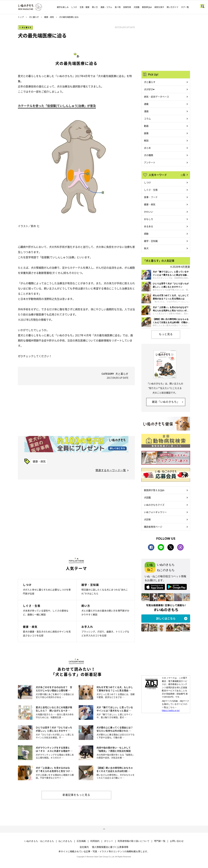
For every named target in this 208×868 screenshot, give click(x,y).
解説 (146, 140)
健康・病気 (49, 17)
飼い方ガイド (173, 7)
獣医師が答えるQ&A (154, 490)
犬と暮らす (34, 17)
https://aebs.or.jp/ (171, 710)
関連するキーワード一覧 (111, 470)
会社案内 (84, 847)
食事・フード (151, 197)
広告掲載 (81, 841)
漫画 (146, 111)
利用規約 (95, 841)
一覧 (183, 175)
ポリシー (109, 841)
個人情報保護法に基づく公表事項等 (110, 847)
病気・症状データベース (156, 97)
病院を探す (159, 7)
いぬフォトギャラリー (155, 512)
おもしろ (149, 219)
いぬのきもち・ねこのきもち (39, 841)
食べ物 (118, 7)
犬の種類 (149, 155)
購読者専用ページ (153, 527)
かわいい (149, 212)
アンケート (150, 162)
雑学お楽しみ (63, 7)
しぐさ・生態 (151, 190)
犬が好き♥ (149, 89)
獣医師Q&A (147, 7)
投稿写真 (127, 7)
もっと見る (166, 334)
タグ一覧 (185, 7)
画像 (146, 133)
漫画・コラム (106, 7)
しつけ (74, 7)
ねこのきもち (65, 841)
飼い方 (95, 7)
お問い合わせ (177, 841)
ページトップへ (104, 829)
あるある (149, 226)
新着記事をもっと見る (76, 795)
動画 (146, 126)
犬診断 (147, 519)
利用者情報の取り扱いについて (134, 841)
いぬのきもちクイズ (154, 505)
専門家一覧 (160, 841)
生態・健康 (84, 7)
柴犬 (146, 248)
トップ (21, 17)
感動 (146, 234)
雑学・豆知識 (151, 241)
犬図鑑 (136, 7)
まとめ (147, 148)
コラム (147, 118)
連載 (146, 104)
